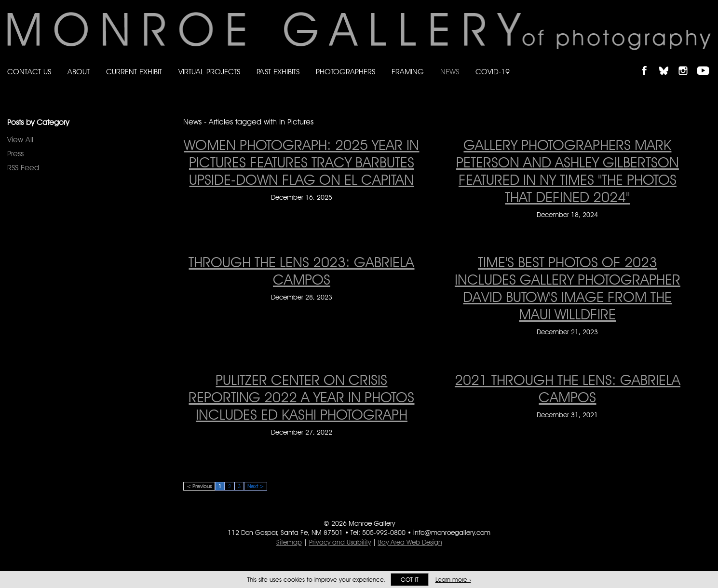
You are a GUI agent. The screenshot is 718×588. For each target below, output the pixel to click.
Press (15, 154)
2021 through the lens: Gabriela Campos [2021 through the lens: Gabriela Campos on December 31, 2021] (568, 388)
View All (20, 140)
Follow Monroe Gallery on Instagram (687, 62)
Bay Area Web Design (410, 542)
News (450, 72)
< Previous (199, 486)
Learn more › (453, 580)
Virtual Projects (209, 72)
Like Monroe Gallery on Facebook (649, 62)
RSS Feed (23, 168)
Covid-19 (493, 72)
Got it (410, 580)
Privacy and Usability (340, 542)
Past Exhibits (278, 72)
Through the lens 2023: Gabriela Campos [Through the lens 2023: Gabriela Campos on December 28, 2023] (301, 271)
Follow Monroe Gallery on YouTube (706, 62)
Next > (256, 486)
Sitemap (289, 542)
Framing (408, 72)
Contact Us (29, 72)
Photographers (345, 72)
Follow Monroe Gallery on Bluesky (668, 62)
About (79, 72)
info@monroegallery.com (452, 533)
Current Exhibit (134, 72)
